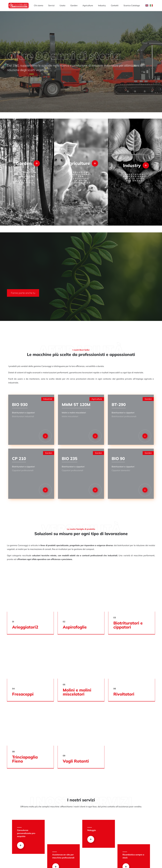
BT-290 (119, 404)
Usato (62, 5)
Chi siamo (39, 5)
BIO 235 (70, 458)
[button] (23, 293)
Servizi (51, 5)
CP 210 (19, 458)
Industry (102, 5)
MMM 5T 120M (76, 404)
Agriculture (88, 5)
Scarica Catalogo (132, 5)
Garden (74, 5)
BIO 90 (118, 458)
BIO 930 (20, 404)
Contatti (115, 5)
